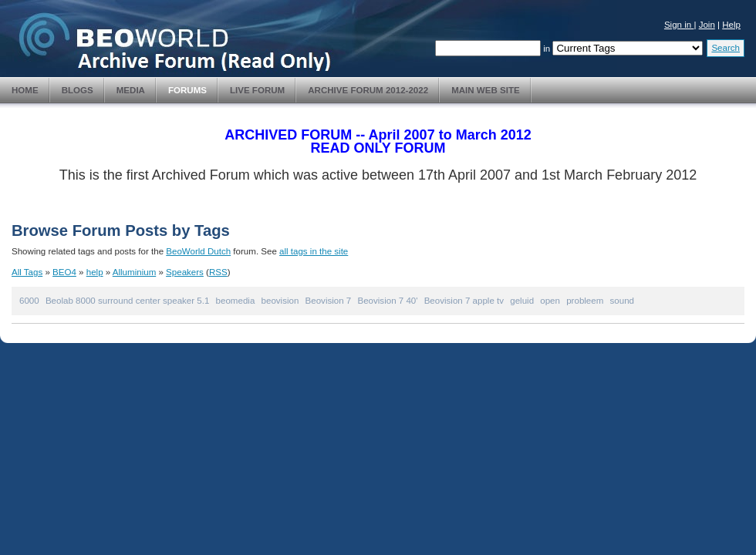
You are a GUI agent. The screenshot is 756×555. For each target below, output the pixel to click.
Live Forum (257, 90)
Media (131, 90)
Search (726, 48)
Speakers (185, 272)
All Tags (27, 272)
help (95, 272)
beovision (280, 301)
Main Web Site (486, 90)
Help (731, 25)
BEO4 (64, 272)
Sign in (679, 25)
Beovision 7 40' (387, 301)
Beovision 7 (329, 301)
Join (707, 25)
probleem (585, 301)
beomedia (236, 301)
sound (622, 301)
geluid (522, 301)
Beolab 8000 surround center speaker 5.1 (127, 301)
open (550, 301)
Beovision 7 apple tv (464, 301)
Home (25, 90)
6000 (29, 301)
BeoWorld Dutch (198, 251)
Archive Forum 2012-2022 (368, 90)
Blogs (78, 90)
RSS (218, 272)
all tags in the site (314, 251)
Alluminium (134, 272)
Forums (187, 90)
